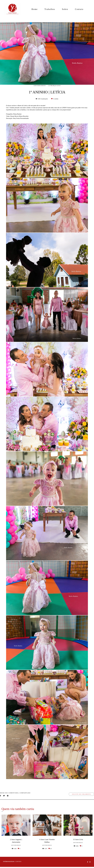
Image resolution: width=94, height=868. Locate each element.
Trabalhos (50, 9)
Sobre (65, 9)
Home (35, 9)
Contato (79, 9)
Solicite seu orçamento (81, 794)
